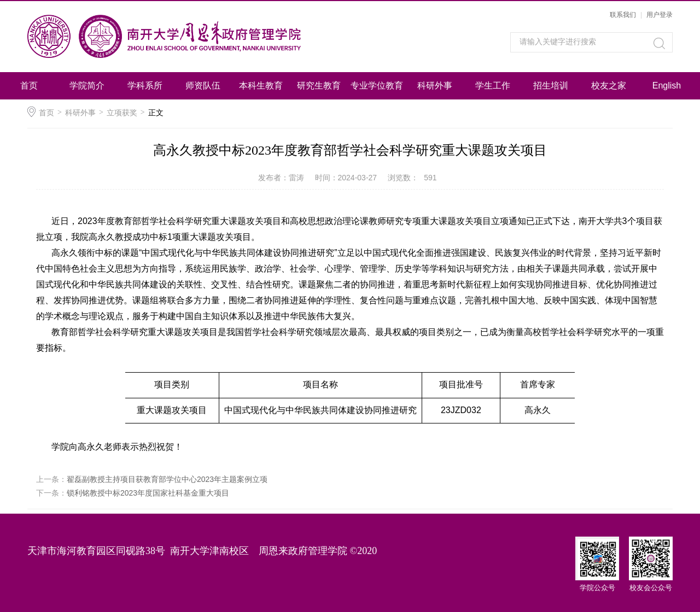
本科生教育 (261, 86)
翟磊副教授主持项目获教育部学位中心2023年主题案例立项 (167, 479)
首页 (29, 86)
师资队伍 (203, 86)
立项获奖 (122, 113)
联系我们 (623, 15)
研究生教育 (319, 86)
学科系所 (145, 86)
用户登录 (660, 15)
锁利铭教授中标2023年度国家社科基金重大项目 (148, 493)
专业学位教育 (377, 86)
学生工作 (493, 86)
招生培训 (551, 86)
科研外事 (435, 86)
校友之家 (609, 86)
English (667, 86)
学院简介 (87, 86)
